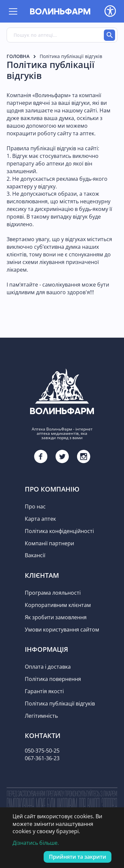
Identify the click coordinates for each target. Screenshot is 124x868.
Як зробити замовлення (56, 617)
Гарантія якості (44, 691)
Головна (18, 56)
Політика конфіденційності (59, 531)
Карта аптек (40, 519)
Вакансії (35, 555)
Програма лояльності (53, 593)
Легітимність (41, 716)
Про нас (35, 506)
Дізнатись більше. (36, 843)
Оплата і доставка (48, 667)
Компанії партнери (49, 543)
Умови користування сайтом (62, 630)
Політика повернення (53, 679)
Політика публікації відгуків (60, 703)
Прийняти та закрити (78, 857)
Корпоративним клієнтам (58, 605)
